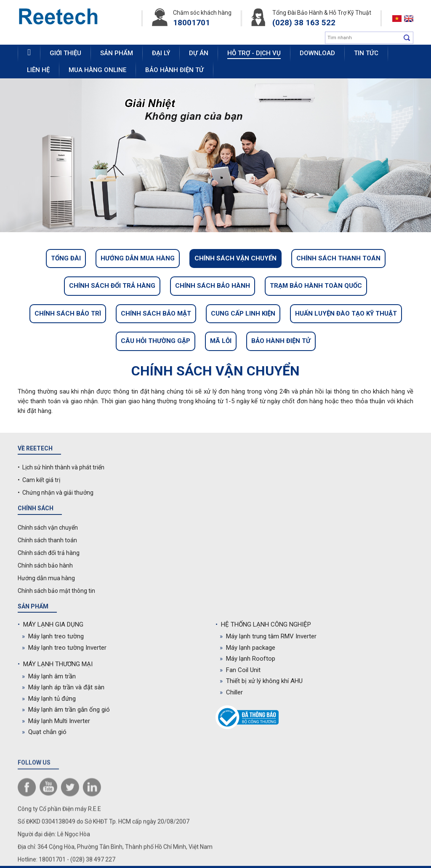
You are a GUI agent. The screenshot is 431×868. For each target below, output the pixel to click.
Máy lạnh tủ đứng (49, 699)
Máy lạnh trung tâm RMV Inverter (268, 636)
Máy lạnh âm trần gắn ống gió (66, 710)
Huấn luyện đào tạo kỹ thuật (346, 313)
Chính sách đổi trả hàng (112, 286)
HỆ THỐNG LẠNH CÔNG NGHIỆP (263, 624)
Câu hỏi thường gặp (156, 341)
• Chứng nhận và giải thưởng (56, 493)
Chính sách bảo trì (68, 313)
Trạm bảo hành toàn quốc (316, 286)
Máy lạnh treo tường (53, 636)
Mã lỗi (221, 341)
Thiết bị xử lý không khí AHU (261, 681)
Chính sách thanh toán (338, 258)
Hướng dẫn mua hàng (138, 258)
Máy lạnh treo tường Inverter (64, 648)
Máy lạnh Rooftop (247, 659)
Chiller (231, 692)
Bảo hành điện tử (281, 341)
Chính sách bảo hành (213, 286)
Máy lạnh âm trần (49, 676)
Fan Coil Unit (240, 670)
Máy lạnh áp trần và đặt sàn (63, 687)
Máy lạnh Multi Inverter (56, 721)
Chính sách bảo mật (156, 313)
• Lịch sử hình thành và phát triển (61, 467)
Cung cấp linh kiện (243, 313)
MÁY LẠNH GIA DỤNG (51, 624)
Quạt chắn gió (44, 732)
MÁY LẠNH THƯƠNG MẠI (55, 664)
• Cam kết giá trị (39, 480)
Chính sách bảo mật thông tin (56, 591)
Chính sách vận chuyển (235, 258)
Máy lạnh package (247, 648)
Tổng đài (66, 258)
